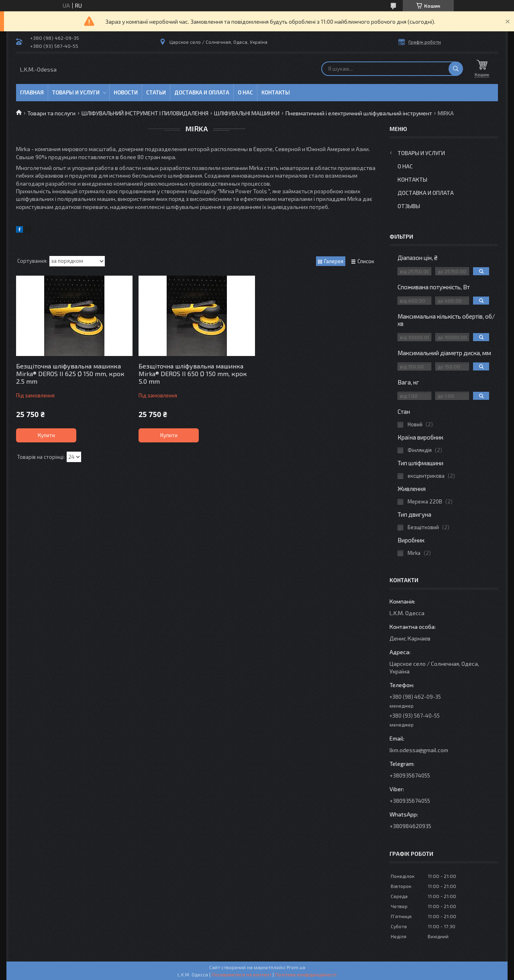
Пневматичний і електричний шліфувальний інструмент (359, 113)
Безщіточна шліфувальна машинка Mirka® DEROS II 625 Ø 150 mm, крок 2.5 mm (70, 373)
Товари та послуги (51, 113)
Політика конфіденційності (306, 974)
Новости (126, 92)
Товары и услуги (76, 92)
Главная (32, 92)
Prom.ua (296, 967)
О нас (245, 92)
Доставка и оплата (202, 92)
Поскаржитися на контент (242, 974)
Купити (46, 435)
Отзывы (409, 206)
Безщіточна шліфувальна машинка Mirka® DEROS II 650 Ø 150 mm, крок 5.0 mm (193, 373)
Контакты (276, 92)
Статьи (156, 92)
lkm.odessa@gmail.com (419, 750)
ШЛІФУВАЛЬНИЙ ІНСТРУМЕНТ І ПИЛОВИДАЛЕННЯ (145, 113)
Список (366, 261)
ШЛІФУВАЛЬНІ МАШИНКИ (247, 113)
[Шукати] (456, 69)
